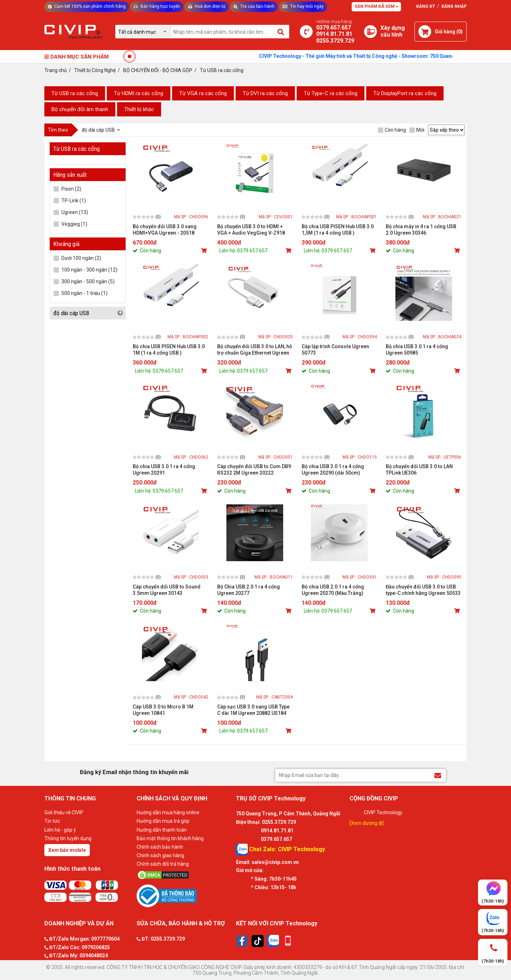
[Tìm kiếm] (281, 32)
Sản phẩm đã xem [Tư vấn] (376, 6)
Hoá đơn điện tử (207, 6)
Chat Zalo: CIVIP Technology (281, 850)
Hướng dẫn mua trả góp (163, 821)
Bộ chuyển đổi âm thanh (80, 109)
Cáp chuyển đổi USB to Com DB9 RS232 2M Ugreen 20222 (254, 470)
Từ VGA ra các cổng (203, 93)
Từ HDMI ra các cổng (139, 93)
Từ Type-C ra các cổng (331, 93)
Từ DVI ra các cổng (265, 93)
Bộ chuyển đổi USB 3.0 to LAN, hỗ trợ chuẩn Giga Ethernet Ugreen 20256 (255, 350)
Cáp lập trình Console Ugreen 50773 (335, 350)
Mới (417, 130)
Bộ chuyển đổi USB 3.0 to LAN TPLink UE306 (419, 470)
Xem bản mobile (67, 850)
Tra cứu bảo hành (254, 6)
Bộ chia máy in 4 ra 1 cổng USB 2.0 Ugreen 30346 (421, 230)
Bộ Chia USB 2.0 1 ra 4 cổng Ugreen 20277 (249, 590)
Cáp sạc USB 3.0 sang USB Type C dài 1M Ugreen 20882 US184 (253, 710)
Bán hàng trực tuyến (157, 6)
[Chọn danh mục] (145, 32)
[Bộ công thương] (185, 896)
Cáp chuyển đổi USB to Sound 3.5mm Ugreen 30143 (167, 590)
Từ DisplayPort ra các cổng (405, 93)
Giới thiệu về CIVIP (64, 812)
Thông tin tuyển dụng (68, 838)
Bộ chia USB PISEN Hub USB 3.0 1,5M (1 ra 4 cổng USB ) (338, 230)
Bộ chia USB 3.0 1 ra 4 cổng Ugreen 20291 (164, 470)
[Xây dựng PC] (370, 32)
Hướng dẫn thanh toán (162, 830)
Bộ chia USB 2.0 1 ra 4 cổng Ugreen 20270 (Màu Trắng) (333, 590)
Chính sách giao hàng (160, 855)
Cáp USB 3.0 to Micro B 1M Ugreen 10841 (163, 710)
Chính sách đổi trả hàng (163, 864)
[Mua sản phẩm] (205, 251)
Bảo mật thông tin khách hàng (170, 838)
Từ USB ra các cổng (75, 93)
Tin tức (52, 821)
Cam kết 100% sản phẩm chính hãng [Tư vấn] (87, 6)
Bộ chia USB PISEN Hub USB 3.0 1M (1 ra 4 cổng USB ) (169, 350)
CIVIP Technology (383, 812)
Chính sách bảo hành (160, 847)
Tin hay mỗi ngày (303, 6)
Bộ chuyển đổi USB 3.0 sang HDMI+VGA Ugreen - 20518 (165, 230)
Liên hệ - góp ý (60, 830)
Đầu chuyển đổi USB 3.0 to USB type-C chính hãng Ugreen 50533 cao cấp (423, 590)
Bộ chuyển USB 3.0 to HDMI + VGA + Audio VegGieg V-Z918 (251, 230)
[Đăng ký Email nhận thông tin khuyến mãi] (438, 775)
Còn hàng (392, 130)
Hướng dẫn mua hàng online (168, 812)
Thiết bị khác (139, 109)
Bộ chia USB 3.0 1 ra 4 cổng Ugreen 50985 (417, 350)
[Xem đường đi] (367, 823)
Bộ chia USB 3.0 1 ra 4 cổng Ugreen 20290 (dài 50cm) (333, 470)
